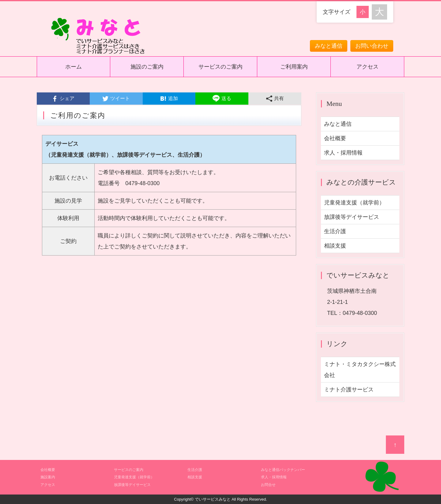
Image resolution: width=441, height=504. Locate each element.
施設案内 (48, 477)
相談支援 (335, 246)
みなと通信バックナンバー (283, 470)
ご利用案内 (294, 67)
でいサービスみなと (213, 499)
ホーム (73, 67)
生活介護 (335, 231)
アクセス (367, 67)
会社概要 (335, 138)
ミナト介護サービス (349, 390)
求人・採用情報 (343, 153)
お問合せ (268, 485)
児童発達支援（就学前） (354, 203)
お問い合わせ (372, 46)
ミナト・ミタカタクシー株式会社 (360, 370)
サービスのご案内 (221, 67)
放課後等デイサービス (352, 217)
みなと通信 (329, 46)
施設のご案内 (147, 67)
